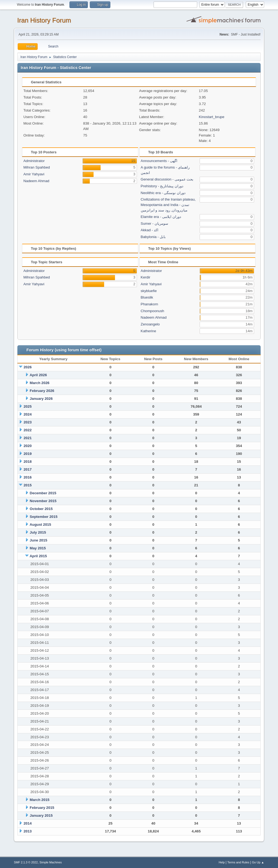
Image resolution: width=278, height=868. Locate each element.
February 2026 (42, 391)
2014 (28, 823)
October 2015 (41, 509)
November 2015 (43, 501)
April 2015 (38, 556)
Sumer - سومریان (154, 224)
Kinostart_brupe (212, 117)
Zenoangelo (150, 324)
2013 (28, 831)
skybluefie (149, 291)
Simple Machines (51, 862)
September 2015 (44, 517)
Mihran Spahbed (37, 167)
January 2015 (41, 815)
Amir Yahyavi (34, 174)
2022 (28, 430)
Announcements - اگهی (159, 161)
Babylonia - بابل (153, 237)
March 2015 (40, 800)
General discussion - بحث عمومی (167, 179)
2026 (28, 367)
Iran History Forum (44, 20)
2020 (28, 446)
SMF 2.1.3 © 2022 (26, 862)
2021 (28, 438)
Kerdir (146, 277)
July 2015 (38, 532)
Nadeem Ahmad (36, 181)
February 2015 (42, 808)
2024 (28, 414)
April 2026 (38, 375)
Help (222, 862)
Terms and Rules (238, 862)
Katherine (148, 331)
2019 (28, 454)
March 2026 (40, 383)
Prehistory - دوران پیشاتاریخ (162, 186)
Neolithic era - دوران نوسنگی (163, 193)
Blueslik (147, 297)
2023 (28, 422)
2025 (28, 406)
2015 (28, 485)
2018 (28, 462)
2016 (28, 477)
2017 (28, 469)
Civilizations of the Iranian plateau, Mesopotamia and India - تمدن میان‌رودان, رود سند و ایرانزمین (168, 205)
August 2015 (40, 525)
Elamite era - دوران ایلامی (161, 217)
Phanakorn (149, 304)
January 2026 (41, 399)
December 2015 (43, 493)
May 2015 (38, 548)
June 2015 (39, 540)
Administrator (34, 161)
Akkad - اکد (150, 230)
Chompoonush (153, 311)
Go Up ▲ (258, 862)
